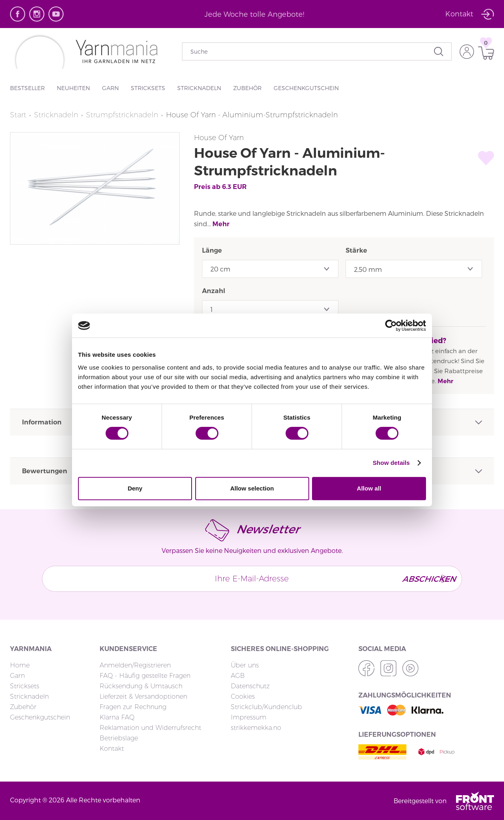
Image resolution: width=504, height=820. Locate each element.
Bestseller (27, 88)
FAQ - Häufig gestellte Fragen (145, 676)
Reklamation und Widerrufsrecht (150, 728)
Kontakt (112, 749)
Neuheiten (73, 88)
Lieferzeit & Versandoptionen (143, 696)
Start (18, 115)
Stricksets (148, 88)
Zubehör (247, 88)
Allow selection (252, 488)
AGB (238, 676)
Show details (391, 463)
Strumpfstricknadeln (122, 115)
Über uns (245, 665)
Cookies (243, 696)
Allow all (369, 488)
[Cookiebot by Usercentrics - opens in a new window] (391, 326)
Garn (110, 88)
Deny (135, 488)
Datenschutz (250, 686)
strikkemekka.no (256, 728)
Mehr (221, 224)
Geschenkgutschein (306, 88)
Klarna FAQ (117, 717)
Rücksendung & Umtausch (141, 686)
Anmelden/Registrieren (135, 665)
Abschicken (426, 579)
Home (20, 665)
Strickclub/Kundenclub (266, 707)
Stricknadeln (199, 88)
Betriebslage (119, 738)
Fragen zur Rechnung (133, 707)
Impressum (249, 717)
